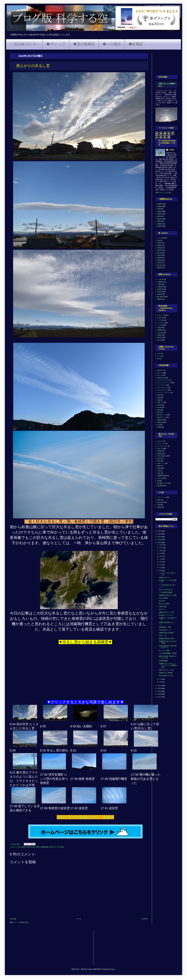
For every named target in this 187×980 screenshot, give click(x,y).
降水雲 (159, 337)
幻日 (159, 405)
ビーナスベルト (162, 446)
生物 (159, 505)
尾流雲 (159, 330)
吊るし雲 (56, 847)
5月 (161, 565)
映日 (159, 412)
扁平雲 (159, 250)
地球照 (159, 454)
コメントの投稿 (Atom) (21, 922)
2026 (160, 531)
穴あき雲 (29, 847)
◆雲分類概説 (84, 44)
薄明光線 (160, 422)
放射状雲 (160, 289)
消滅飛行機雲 (44, 847)
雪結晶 (159, 507)
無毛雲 (159, 260)
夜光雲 (159, 458)
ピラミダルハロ (162, 388)
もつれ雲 (160, 279)
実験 (159, 500)
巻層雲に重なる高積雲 (166, 633)
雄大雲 (159, 265)
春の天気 (162, 601)
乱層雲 (159, 204)
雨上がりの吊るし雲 (166, 590)
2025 (160, 534)
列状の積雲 (163, 607)
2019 (160, 691)
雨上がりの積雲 (164, 604)
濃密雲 (159, 258)
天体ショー (161, 463)
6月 (161, 562)
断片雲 (51, 847)
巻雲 (159, 216)
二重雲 (159, 284)
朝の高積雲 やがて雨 (166, 676)
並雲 (159, 240)
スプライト (161, 444)
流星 (159, 473)
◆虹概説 (136, 44)
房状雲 (159, 248)
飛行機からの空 (162, 483)
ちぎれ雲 (160, 318)
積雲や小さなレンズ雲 (166, 670)
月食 (159, 471)
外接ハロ (160, 402)
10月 (161, 551)
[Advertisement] (166, 62)
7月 (161, 559)
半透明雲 (160, 287)
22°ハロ (160, 373)
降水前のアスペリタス (166, 615)
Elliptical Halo (162, 378)
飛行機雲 (160, 486)
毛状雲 (159, 255)
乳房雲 (159, 328)
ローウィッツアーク (164, 393)
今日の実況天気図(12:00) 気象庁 (85, 817)
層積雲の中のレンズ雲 (166, 612)
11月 (161, 548)
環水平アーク (162, 417)
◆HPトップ (56, 44)
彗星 (159, 466)
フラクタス (161, 323)
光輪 (159, 400)
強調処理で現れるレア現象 (168, 595)
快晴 (159, 468)
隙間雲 (159, 299)
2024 (160, 537)
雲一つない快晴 (164, 651)
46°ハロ (160, 375)
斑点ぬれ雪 (161, 502)
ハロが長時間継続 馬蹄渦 (168, 653)
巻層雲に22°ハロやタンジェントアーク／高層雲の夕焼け (168, 665)
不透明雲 (160, 282)
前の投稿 (145, 919)
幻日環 (159, 407)
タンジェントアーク (164, 383)
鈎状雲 (159, 263)
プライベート (162, 497)
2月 (161, 679)
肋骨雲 (159, 294)
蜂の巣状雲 (161, 297)
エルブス (160, 441)
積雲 (159, 221)
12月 (161, 545)
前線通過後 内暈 (165, 627)
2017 (160, 697)
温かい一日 (163, 636)
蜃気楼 (159, 427)
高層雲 (159, 224)
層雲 (159, 209)
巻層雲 (159, 211)
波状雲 (62, 847)
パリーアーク (162, 385)
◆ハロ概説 (112, 44)
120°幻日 (160, 370)
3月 (161, 571)
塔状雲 (159, 243)
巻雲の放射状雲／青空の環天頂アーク (168, 647)
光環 (159, 398)
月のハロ (162, 609)
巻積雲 (23, 847)
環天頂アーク (162, 415)
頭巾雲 (159, 340)
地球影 (159, 451)
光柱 (34, 847)
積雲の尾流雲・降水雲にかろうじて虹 (168, 657)
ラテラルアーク (162, 390)
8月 (161, 556)
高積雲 (38, 847)
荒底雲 (159, 335)
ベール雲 (160, 325)
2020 (160, 688)
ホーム (79, 919)
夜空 (159, 461)
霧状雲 (159, 268)
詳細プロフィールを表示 (163, 193)
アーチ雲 (160, 320)
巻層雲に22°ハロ (165, 578)
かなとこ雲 (161, 315)
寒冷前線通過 (163, 661)
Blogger (112, 969)
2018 (160, 694)
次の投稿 (13, 919)
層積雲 (159, 206)
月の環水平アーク (165, 630)
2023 (160, 540)
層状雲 (159, 245)
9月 (161, 553)
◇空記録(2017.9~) (24, 44)
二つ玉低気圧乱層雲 (166, 592)
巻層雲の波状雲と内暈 (166, 639)
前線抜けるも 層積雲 (166, 673)
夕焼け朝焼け (162, 456)
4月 (161, 568)
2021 (160, 686)
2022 (160, 543)
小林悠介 (172, 150)
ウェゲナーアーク (163, 380)
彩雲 (159, 410)
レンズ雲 (18, 847)
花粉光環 (160, 420)
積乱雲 (159, 219)
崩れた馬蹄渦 (163, 598)
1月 (161, 682)
